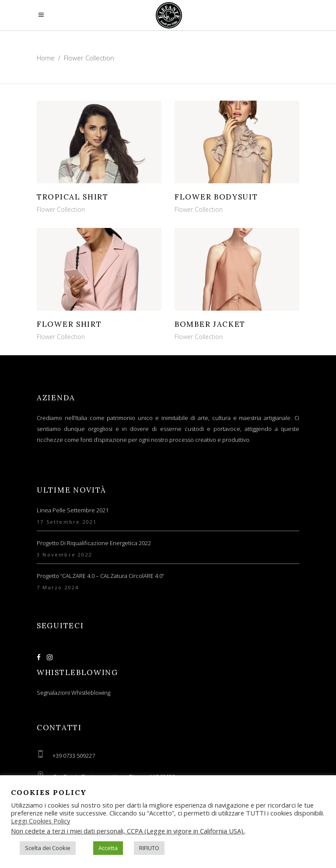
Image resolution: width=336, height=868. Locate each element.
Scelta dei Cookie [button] (48, 848)
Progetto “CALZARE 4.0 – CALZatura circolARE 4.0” (100, 576)
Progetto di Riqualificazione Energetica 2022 (94, 543)
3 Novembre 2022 (65, 555)
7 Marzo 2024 (58, 587)
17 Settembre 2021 (67, 522)
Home (46, 58)
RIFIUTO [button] (149, 848)
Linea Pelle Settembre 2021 (73, 510)
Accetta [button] (108, 848)
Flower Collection (61, 209)
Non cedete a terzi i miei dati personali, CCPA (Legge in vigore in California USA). (128, 831)
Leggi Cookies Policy (40, 821)
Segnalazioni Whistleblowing (73, 693)
